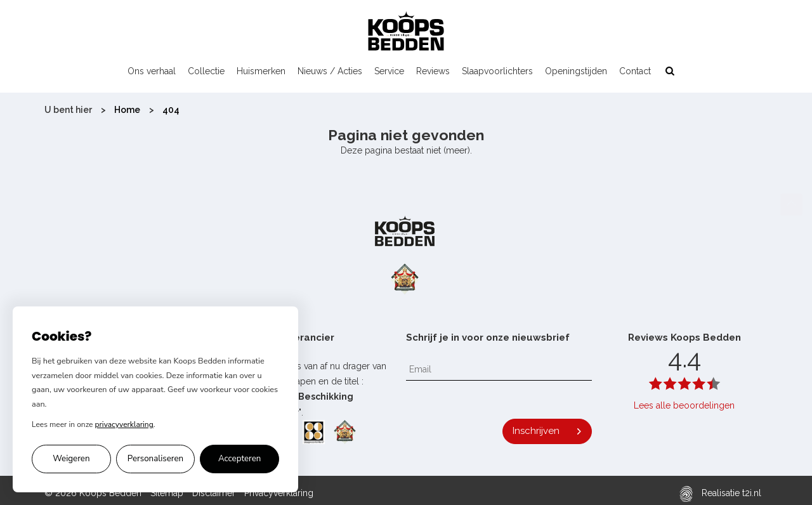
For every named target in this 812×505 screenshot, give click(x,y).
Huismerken (261, 71)
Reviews (433, 71)
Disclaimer (214, 493)
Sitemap (167, 493)
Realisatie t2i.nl (720, 494)
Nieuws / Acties (330, 71)
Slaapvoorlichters (497, 71)
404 (171, 110)
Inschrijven (536, 431)
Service (389, 71)
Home (127, 110)
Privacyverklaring (279, 493)
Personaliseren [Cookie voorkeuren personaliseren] (155, 459)
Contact (635, 71)
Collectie (206, 71)
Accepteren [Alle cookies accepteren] (240, 459)
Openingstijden (576, 71)
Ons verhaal (152, 71)
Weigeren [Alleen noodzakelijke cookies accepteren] (71, 459)
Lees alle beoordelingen (684, 405)
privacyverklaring (124, 424)
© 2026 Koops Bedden (93, 493)
